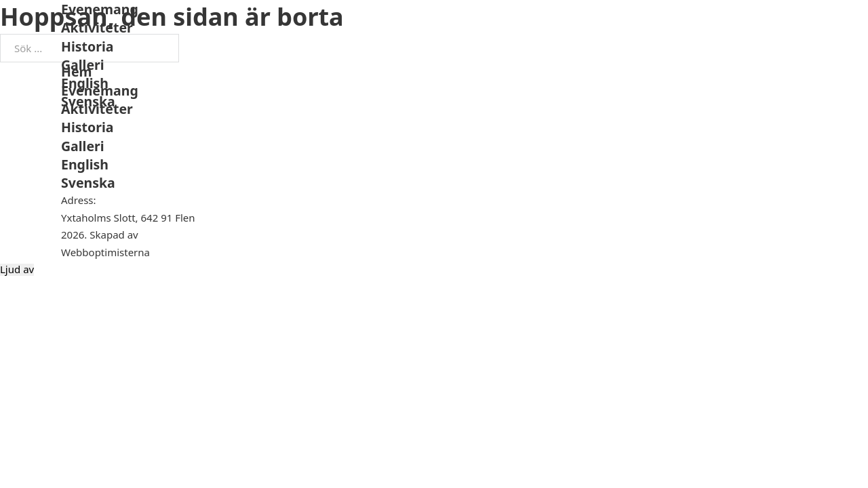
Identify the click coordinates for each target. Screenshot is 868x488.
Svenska (88, 101)
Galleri (83, 65)
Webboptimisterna (105, 252)
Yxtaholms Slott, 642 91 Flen (128, 218)
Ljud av (17, 269)
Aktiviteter (97, 27)
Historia (87, 46)
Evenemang (100, 9)
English (85, 83)
